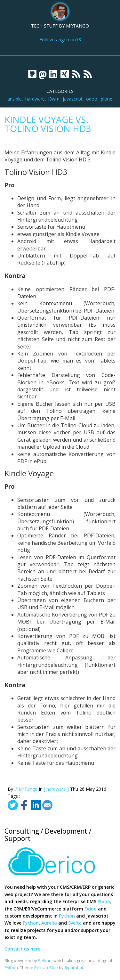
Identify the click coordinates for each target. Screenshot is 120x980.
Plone (104, 901)
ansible (15, 99)
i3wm (54, 99)
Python (67, 916)
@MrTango (26, 789)
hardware (35, 99)
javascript (73, 99)
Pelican (45, 961)
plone (107, 99)
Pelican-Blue (46, 968)
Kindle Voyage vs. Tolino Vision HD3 (48, 124)
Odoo (91, 909)
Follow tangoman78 (60, 40)
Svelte (75, 923)
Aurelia (49, 923)
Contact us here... (24, 949)
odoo (92, 99)
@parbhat (74, 968)
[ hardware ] (56, 789)
